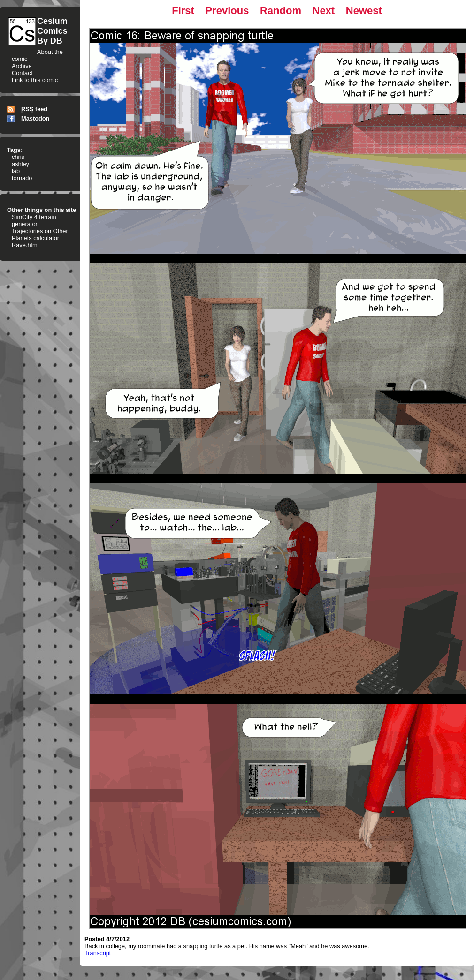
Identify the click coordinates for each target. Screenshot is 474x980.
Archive (22, 66)
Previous (227, 11)
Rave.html (25, 245)
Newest (364, 11)
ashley (20, 164)
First (183, 11)
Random (281, 11)
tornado (22, 178)
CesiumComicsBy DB (52, 31)
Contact (22, 73)
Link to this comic (35, 80)
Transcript (98, 953)
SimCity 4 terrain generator (34, 220)
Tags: (15, 150)
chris (18, 157)
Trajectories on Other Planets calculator (40, 234)
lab (16, 171)
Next (324, 11)
